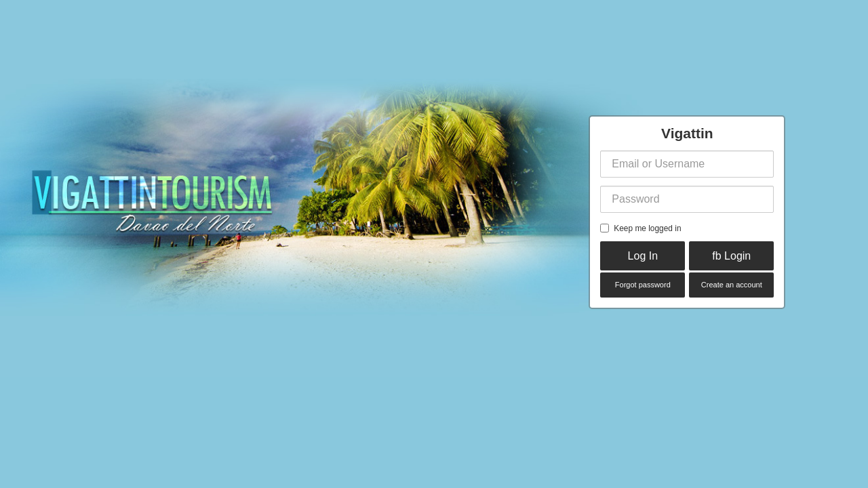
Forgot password (643, 285)
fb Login (731, 256)
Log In (643, 256)
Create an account (732, 285)
